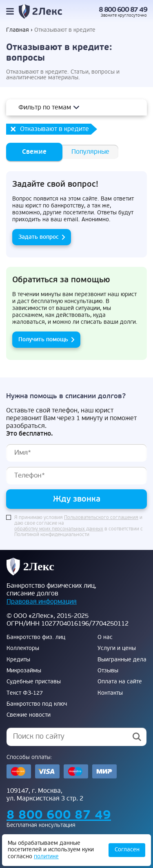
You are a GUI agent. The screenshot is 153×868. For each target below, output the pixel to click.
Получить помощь (43, 339)
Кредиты (18, 660)
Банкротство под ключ (37, 704)
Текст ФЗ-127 (25, 693)
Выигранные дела (122, 660)
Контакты (110, 693)
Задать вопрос (39, 237)
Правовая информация (42, 602)
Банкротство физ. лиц (36, 637)
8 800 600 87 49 (123, 10)
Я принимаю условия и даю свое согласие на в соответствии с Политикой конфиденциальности (79, 526)
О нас (105, 637)
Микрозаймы (24, 671)
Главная (18, 30)
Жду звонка (77, 499)
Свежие (34, 152)
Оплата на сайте (120, 682)
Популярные (90, 152)
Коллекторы (23, 648)
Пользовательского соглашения (101, 518)
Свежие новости (29, 715)
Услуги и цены (117, 648)
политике (46, 856)
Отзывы (108, 671)
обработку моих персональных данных (59, 529)
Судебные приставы (34, 682)
